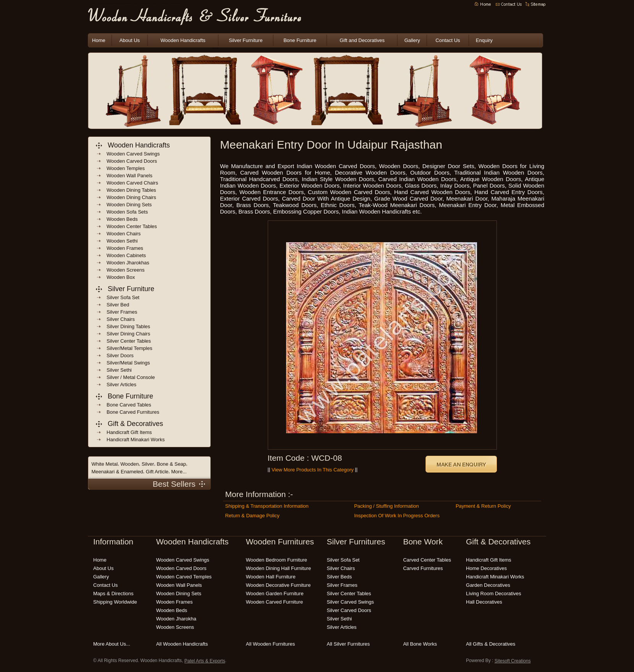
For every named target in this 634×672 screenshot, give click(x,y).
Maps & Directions (113, 593)
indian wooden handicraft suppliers (111, 4)
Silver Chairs (121, 319)
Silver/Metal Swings (128, 363)
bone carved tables (129, 405)
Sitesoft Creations (513, 661)
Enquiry (484, 40)
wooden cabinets (126, 255)
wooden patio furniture (165, 4)
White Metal (104, 464)
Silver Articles (121, 385)
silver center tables (349, 593)
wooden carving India (153, 4)
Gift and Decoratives (362, 40)
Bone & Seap (171, 464)
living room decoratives (494, 593)
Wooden (129, 464)
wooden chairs (124, 234)
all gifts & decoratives (491, 644)
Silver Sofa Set (123, 297)
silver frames (342, 585)
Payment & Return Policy (483, 506)
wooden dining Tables (131, 190)
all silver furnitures (349, 644)
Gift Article (157, 472)
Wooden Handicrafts (116, 4)
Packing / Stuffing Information (387, 506)
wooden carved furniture (274, 602)
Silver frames (122, 312)
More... (179, 472)
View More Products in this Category (313, 470)
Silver (148, 464)
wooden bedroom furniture (170, 4)
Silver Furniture (246, 40)
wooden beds (122, 219)
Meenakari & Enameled (117, 472)
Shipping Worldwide (115, 602)
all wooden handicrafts (182, 644)
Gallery (412, 40)
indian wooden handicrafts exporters (105, 4)
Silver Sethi (119, 370)
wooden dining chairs (131, 197)
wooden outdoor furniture (161, 4)
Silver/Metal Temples (129, 348)
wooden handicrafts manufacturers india (91, 4)
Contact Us (448, 40)
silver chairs (341, 568)
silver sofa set (343, 560)
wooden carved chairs (132, 183)
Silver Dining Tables (128, 326)
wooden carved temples (184, 577)
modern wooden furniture (183, 4)
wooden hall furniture (271, 577)
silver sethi (340, 619)
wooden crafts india (130, 4)
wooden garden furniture (157, 4)
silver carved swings (351, 602)
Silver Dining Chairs (128, 334)
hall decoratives (484, 602)
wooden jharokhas (128, 263)
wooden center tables (132, 226)
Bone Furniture (300, 40)
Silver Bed (118, 305)
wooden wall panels (129, 176)
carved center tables (427, 560)
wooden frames (125, 248)
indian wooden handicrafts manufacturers (98, 4)
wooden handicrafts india (126, 4)
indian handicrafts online (144, 4)
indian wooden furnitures (134, 4)
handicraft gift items (129, 432)
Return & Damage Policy (252, 516)
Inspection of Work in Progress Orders (397, 516)
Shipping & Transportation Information (267, 506)
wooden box (121, 277)
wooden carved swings (133, 154)
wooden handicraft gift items (148, 4)
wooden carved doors (132, 161)
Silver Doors (120, 355)
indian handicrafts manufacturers (121, 4)
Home (99, 40)
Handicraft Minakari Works (495, 577)
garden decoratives (488, 585)
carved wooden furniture (179, 4)
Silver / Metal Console (131, 377)
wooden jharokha (176, 619)
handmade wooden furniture (174, 4)
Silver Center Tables (129, 341)
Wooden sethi (122, 241)
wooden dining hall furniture (278, 568)
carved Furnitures (423, 568)
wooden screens (126, 270)
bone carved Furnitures (133, 412)
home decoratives (486, 568)
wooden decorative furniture (278, 585)
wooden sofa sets (127, 212)
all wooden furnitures (270, 644)
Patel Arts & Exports (205, 661)
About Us (130, 40)
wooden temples (126, 168)
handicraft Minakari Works (136, 440)
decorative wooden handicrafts (139, 4)
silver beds (340, 577)
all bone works (420, 644)
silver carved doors (349, 610)
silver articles (342, 627)
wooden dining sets (129, 205)
